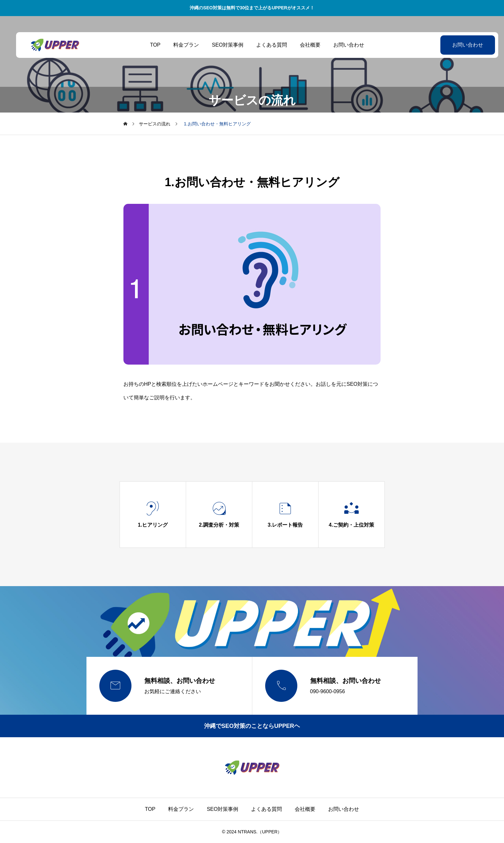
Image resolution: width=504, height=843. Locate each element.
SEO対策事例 (222, 45)
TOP (150, 45)
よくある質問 (266, 45)
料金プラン (181, 45)
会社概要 (305, 45)
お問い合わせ (344, 45)
